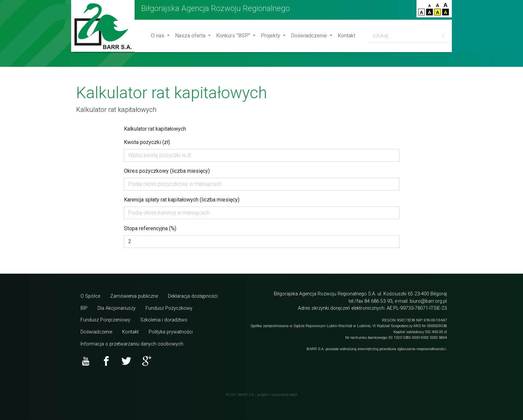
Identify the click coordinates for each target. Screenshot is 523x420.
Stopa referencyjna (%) (150, 228)
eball (293, 395)
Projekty (271, 36)
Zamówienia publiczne (134, 296)
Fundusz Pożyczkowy (169, 308)
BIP (84, 308)
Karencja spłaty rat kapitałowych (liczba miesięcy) (182, 200)
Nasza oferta (191, 36)
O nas (158, 36)
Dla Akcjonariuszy (117, 308)
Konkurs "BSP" (234, 36)
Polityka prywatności (171, 332)
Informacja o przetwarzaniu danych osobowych (132, 344)
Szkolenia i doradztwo (164, 320)
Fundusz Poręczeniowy (105, 320)
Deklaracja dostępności (193, 296)
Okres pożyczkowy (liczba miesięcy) (167, 171)
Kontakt (346, 36)
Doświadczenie (310, 36)
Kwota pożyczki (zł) (147, 142)
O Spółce (90, 296)
